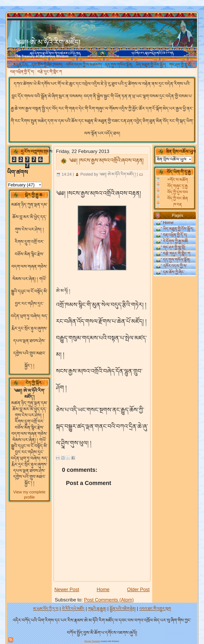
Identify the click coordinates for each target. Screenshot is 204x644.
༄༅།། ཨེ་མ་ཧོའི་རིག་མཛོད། (48, 42)
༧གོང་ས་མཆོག (178, 180)
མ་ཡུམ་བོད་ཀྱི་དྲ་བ (46, 609)
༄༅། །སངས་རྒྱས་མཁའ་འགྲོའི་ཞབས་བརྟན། (106, 160)
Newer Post (67, 589)
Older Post (138, 589)
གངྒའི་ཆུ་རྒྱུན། (97, 609)
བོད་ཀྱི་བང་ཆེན (178, 198)
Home (103, 589)
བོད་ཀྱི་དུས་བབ (178, 192)
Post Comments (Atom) (109, 600)
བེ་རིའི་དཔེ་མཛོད (73, 609)
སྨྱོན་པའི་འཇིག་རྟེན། (123, 609)
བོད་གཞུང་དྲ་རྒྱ (178, 186)
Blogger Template (92, 641)
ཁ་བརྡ (178, 205)
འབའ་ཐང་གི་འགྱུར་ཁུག (155, 609)
